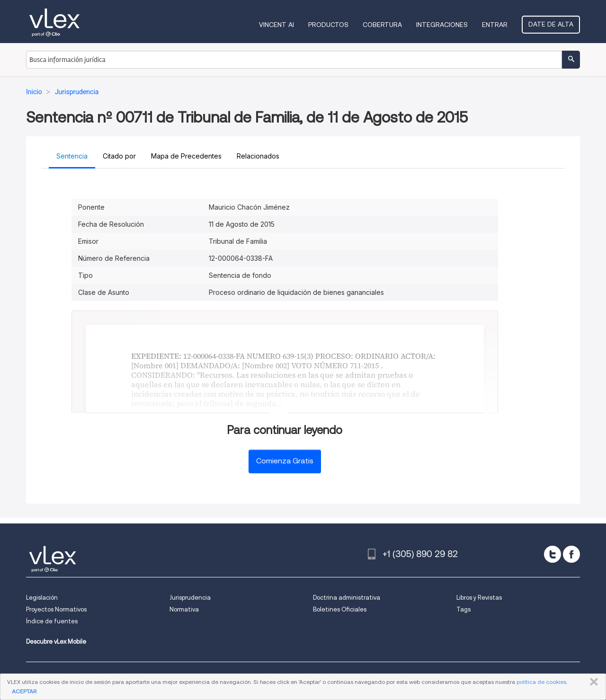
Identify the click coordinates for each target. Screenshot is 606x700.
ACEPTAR (24, 691)
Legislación (42, 598)
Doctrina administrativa (347, 598)
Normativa (184, 609)
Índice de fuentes (52, 621)
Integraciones (442, 25)
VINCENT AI (276, 25)
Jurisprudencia (190, 598)
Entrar (495, 25)
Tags (463, 609)
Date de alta (551, 24)
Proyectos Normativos (56, 609)
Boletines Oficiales (340, 609)
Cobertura (382, 25)
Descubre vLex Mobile (56, 642)
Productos (328, 25)
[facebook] (571, 554)
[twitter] (553, 554)
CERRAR (592, 682)
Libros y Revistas (479, 598)
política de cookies (541, 682)
